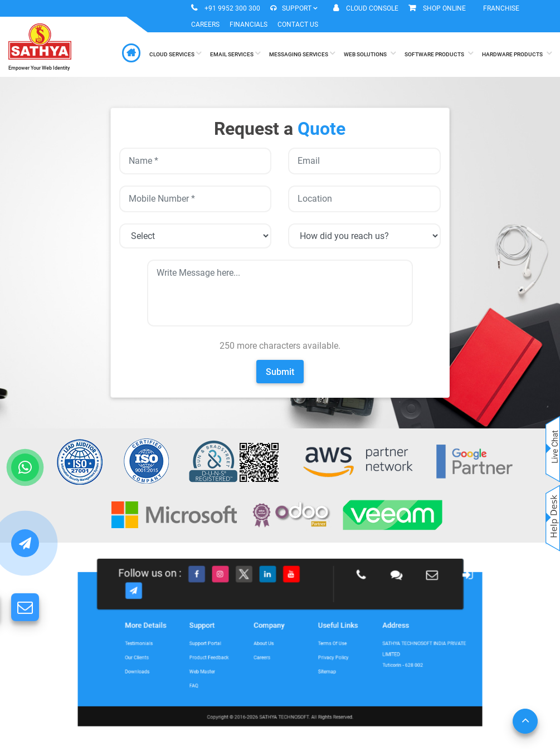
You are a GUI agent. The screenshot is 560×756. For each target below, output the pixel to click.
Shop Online (444, 8)
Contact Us (298, 25)
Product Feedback (238, 654)
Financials (249, 25)
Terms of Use (312, 646)
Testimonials (195, 646)
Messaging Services (302, 53)
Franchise (501, 8)
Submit (280, 372)
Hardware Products (517, 53)
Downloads (194, 662)
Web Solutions (370, 53)
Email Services (235, 53)
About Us (270, 646)
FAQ (228, 671)
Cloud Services (175, 53)
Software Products (439, 53)
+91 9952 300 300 (232, 8)
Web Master (233, 662)
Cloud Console (372, 8)
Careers (205, 25)
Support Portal (235, 646)
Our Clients (194, 654)
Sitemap (309, 662)
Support (294, 8)
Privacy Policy (312, 654)
